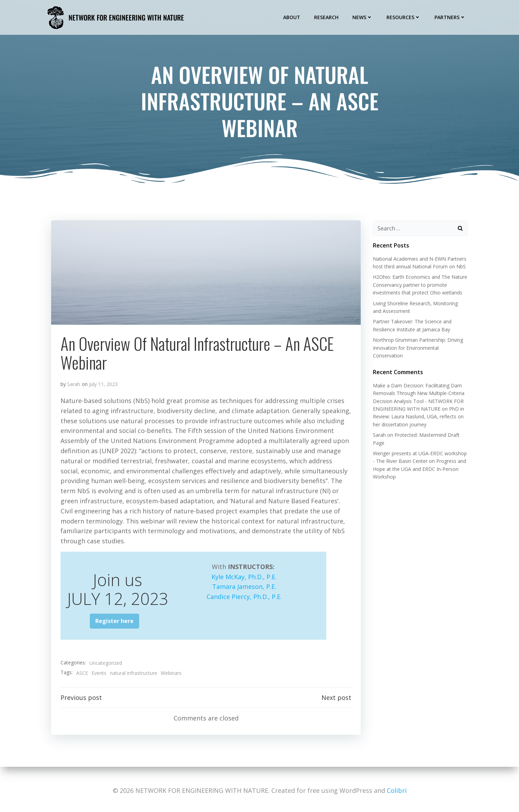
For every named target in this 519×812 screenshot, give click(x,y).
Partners (451, 17)
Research (327, 17)
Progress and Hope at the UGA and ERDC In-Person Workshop (418, 470)
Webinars (171, 675)
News (364, 17)
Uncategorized (106, 665)
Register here (115, 623)
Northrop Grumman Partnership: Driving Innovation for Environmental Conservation (417, 348)
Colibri (397, 791)
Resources (405, 17)
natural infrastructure (134, 675)
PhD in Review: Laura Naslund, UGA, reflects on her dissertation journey (417, 417)
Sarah (74, 386)
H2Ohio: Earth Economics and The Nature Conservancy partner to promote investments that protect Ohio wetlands (419, 285)
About (293, 17)
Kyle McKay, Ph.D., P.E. (244, 578)
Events (99, 675)
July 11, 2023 (104, 386)
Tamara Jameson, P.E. (244, 589)
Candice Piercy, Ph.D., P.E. (244, 599)
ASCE (82, 675)
